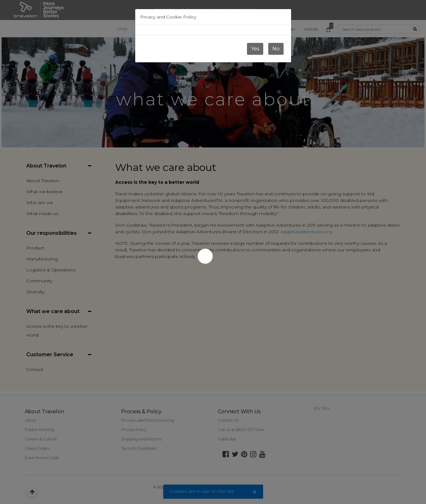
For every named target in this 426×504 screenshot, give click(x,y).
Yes (255, 49)
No (276, 49)
